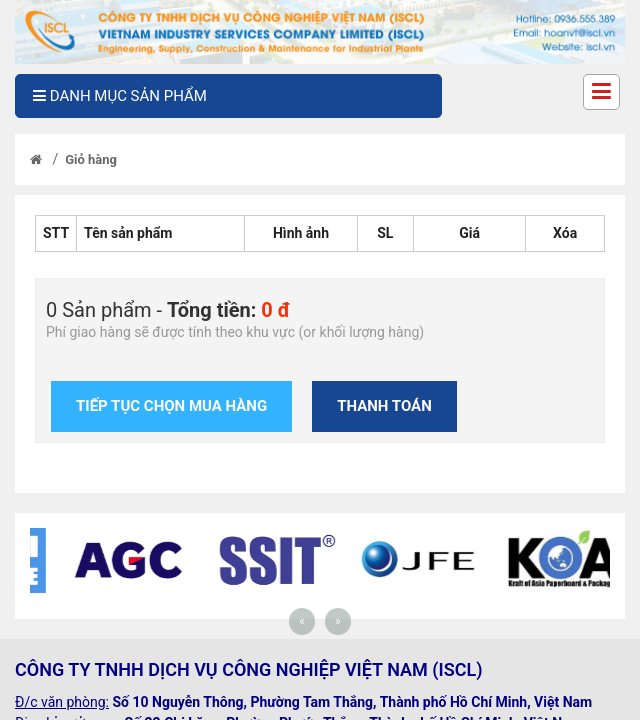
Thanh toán (384, 406)
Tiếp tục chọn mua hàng (171, 406)
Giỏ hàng (91, 159)
